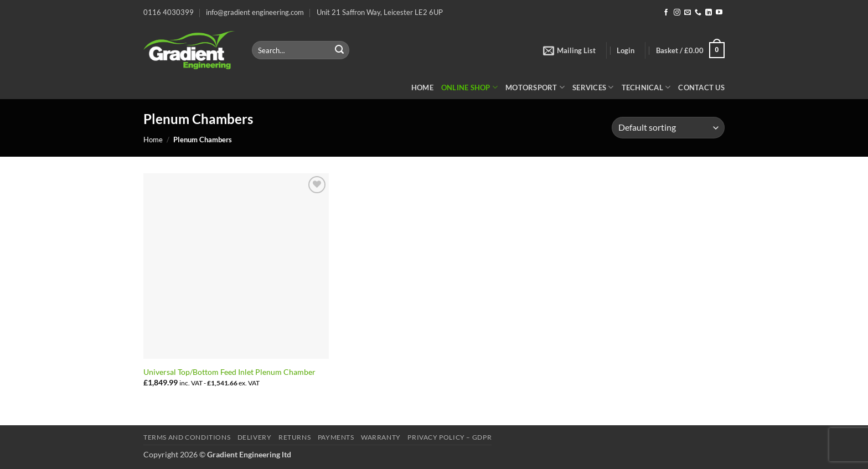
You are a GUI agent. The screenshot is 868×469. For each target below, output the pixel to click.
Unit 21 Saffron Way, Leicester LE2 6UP (380, 12)
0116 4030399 (169, 12)
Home (422, 87)
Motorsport (535, 87)
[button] (569, 50)
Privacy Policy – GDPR (449, 437)
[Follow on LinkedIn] (709, 13)
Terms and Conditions (187, 437)
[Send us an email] (688, 13)
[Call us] (698, 13)
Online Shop (469, 87)
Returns (294, 437)
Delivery (255, 437)
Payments (336, 437)
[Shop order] (668, 128)
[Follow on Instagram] (677, 13)
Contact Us (701, 87)
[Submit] (339, 50)
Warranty (381, 437)
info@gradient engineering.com (255, 12)
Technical (646, 87)
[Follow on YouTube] (719, 13)
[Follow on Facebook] (666, 13)
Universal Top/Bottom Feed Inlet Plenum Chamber (229, 372)
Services (593, 87)
